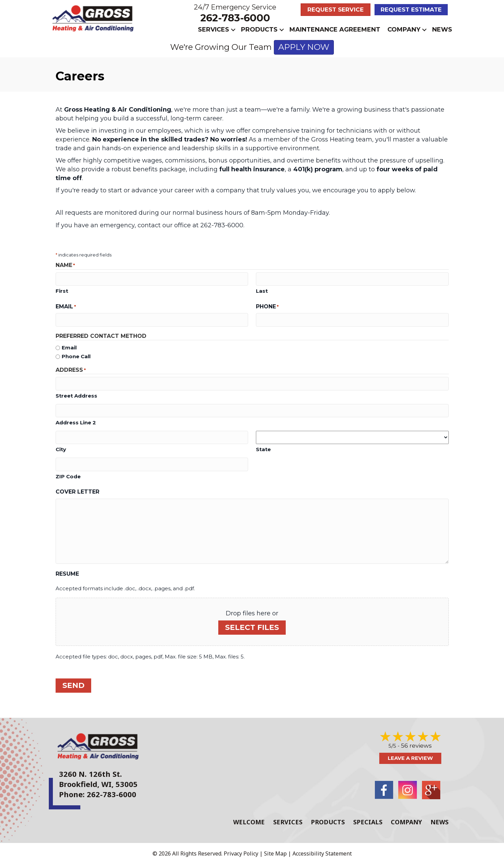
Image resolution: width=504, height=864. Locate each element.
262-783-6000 (235, 18)
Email (66, 307)
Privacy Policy (241, 853)
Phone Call (76, 356)
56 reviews (416, 746)
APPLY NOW (304, 47)
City (61, 449)
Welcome (249, 821)
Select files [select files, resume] (252, 627)
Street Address (76, 395)
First (62, 291)
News (442, 30)
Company (404, 30)
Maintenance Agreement (335, 30)
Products (259, 30)
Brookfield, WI (85, 784)
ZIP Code (68, 476)
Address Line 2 (76, 423)
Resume (67, 573)
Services (214, 30)
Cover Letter (77, 492)
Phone (267, 307)
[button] (233, 30)
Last (262, 291)
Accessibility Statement (322, 853)
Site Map (275, 853)
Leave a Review (410, 758)
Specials (368, 821)
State (263, 449)
